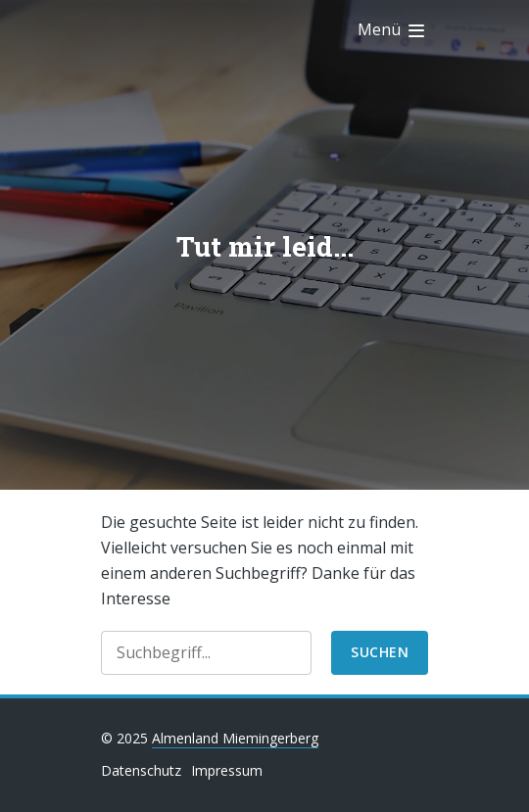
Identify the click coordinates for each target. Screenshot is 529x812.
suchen (380, 652)
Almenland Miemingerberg (235, 738)
